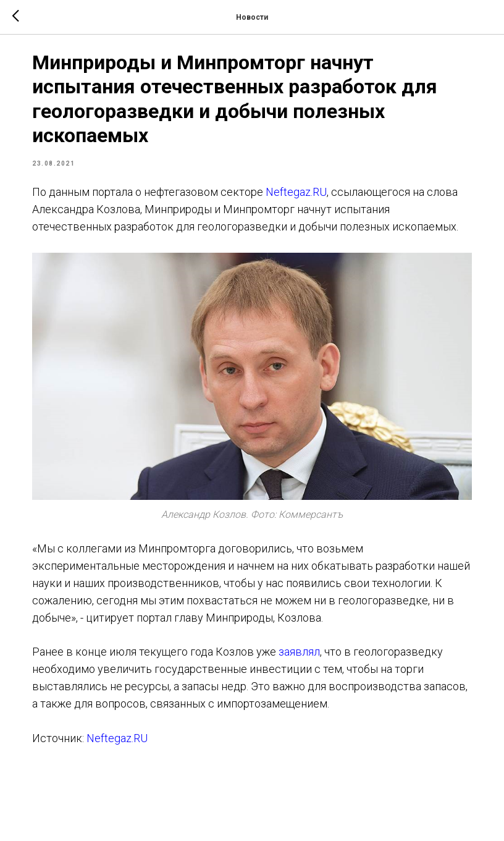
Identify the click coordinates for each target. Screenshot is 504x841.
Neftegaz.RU (318, 200)
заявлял (321, 670)
